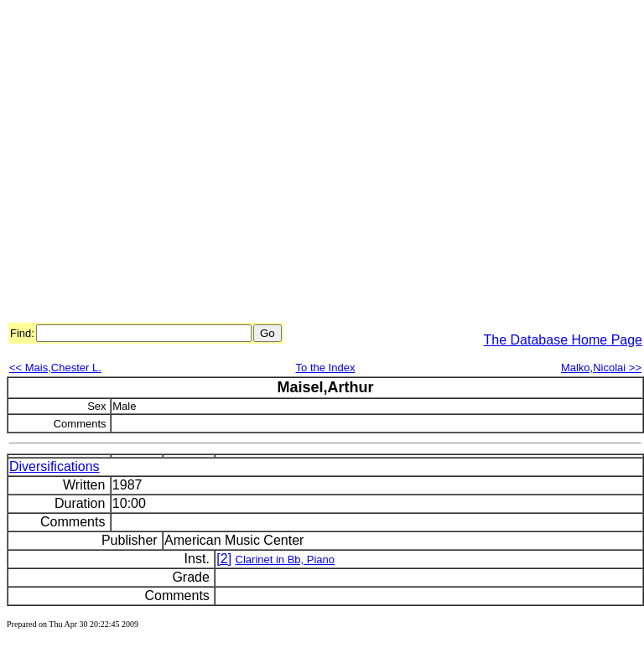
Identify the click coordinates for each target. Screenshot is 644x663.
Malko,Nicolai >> (601, 368)
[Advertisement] (157, 164)
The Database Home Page (563, 340)
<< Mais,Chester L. (55, 368)
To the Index (326, 368)
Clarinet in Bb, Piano (286, 559)
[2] (224, 559)
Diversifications (55, 466)
